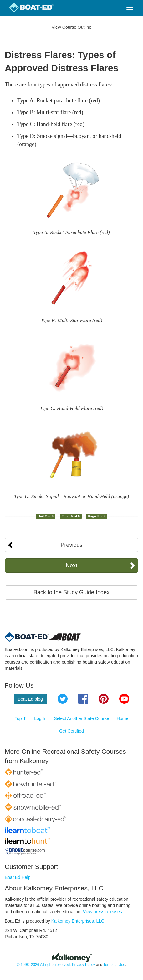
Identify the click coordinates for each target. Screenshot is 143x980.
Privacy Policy (84, 965)
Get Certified (71, 731)
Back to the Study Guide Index (71, 592)
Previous (71, 545)
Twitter (63, 699)
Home (123, 718)
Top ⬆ (21, 718)
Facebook (83, 699)
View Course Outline (71, 27)
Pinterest (104, 699)
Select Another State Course (82, 718)
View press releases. (103, 912)
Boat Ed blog (30, 699)
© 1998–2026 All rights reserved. (44, 965)
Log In (40, 718)
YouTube (124, 699)
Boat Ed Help (18, 877)
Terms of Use (114, 965)
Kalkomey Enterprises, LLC (78, 921)
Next (71, 566)
